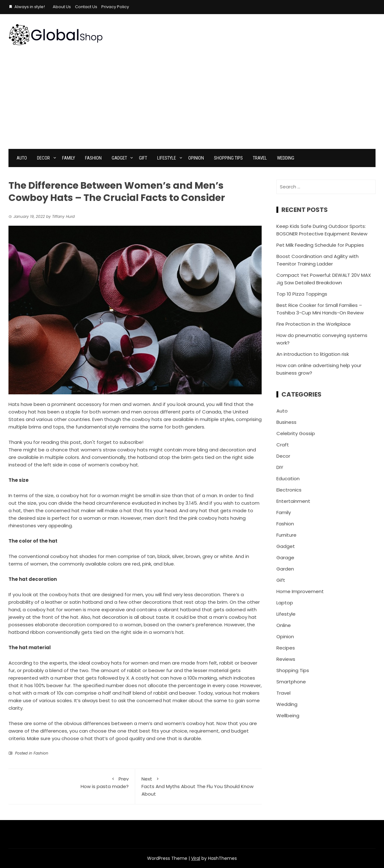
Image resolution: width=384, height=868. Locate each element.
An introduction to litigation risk (313, 354)
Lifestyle (167, 158)
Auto (22, 158)
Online (284, 625)
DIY (280, 467)
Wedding (286, 158)
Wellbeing (288, 715)
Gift (143, 158)
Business (286, 422)
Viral (196, 858)
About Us (62, 7)
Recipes (286, 648)
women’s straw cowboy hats (114, 450)
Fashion (93, 158)
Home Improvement (300, 591)
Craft (283, 445)
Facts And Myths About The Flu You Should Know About (199, 786)
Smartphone (291, 682)
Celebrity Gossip (296, 433)
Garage (285, 558)
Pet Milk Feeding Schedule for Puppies (320, 245)
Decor (43, 158)
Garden (285, 569)
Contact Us (86, 7)
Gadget (119, 158)
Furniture (286, 535)
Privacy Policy (115, 7)
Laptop (285, 603)
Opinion (196, 158)
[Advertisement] (192, 102)
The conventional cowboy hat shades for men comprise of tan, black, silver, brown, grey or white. (121, 556)
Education (288, 479)
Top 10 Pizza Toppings (302, 294)
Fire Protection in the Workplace (314, 324)
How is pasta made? (72, 782)
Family (69, 158)
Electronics (289, 490)
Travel (260, 158)
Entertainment (293, 501)
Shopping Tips (228, 158)
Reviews (286, 659)
